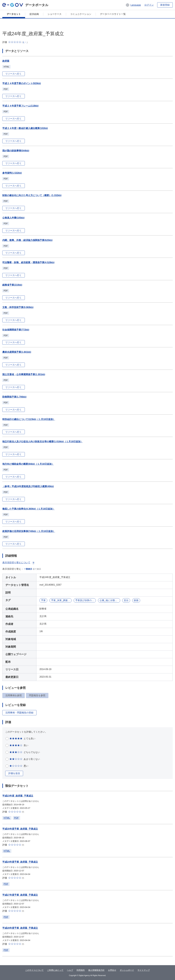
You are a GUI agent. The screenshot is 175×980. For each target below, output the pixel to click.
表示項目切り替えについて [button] (19, 563)
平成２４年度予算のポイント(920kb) (22, 83)
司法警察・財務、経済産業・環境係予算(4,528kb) (28, 262)
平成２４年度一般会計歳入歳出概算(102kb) (25, 128)
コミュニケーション (81, 14)
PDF (16, 818)
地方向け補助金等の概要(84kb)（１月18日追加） (28, 464)
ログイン (149, 5)
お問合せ (112, 970)
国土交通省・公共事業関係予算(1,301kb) (24, 374)
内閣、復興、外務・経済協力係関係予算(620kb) (27, 240)
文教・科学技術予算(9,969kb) (18, 307)
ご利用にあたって (55, 970)
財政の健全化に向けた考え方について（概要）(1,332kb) (32, 195)
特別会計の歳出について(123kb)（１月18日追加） (29, 419)
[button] (133, 5)
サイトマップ (144, 970)
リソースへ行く (14, 74)
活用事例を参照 (14, 695)
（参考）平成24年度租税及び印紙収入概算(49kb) (28, 486)
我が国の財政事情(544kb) (16, 151)
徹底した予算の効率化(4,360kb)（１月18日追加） (29, 509)
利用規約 (81, 970)
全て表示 (37, 569)
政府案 (6, 61)
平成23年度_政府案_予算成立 (18, 796)
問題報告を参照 (37, 695)
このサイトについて (34, 970)
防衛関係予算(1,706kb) (14, 397)
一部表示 (28, 569)
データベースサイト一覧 (113, 14)
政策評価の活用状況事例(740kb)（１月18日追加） (29, 531)
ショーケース (55, 14)
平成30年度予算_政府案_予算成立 (20, 829)
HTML (7, 818)
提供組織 (34, 14)
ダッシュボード (127, 970)
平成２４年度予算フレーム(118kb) (20, 106)
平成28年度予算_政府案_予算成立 (20, 928)
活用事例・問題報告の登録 (19, 713)
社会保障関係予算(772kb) (16, 330)
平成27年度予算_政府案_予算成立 (20, 895)
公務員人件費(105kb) (13, 218)
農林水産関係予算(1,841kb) (17, 352)
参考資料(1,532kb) (12, 173)
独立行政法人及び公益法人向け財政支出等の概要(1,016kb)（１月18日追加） (43, 442)
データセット (14, 14)
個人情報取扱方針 (96, 970)
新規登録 (165, 5)
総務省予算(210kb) (12, 285)
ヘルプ (70, 970)
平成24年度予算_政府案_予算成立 (20, 862)
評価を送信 (14, 773)
